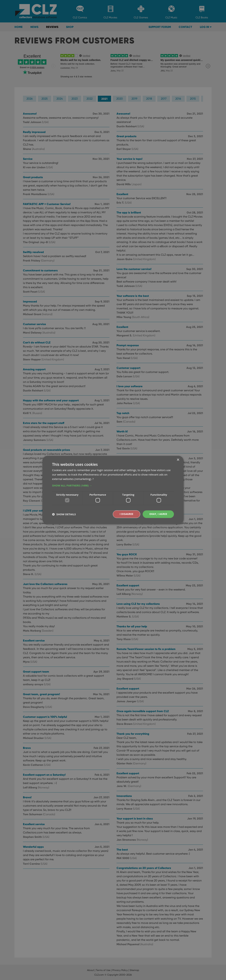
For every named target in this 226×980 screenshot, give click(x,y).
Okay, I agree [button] (158, 514)
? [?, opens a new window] (93, 479)
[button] (113, 485)
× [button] (178, 460)
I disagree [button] (126, 514)
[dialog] (113, 490)
